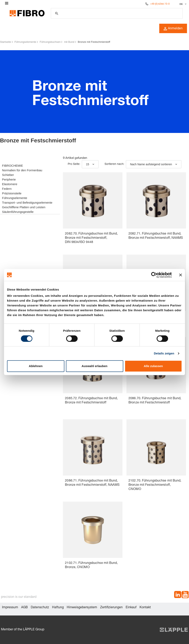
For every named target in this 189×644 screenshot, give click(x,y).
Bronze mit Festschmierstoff (94, 42)
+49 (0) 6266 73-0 (160, 4)
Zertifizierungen (111, 608)
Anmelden (173, 29)
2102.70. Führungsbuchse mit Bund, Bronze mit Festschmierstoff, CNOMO (155, 485)
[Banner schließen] (181, 275)
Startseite (6, 42)
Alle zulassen (153, 366)
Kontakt (145, 608)
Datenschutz (40, 608)
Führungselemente (25, 42)
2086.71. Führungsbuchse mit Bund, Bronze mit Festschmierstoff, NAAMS (92, 483)
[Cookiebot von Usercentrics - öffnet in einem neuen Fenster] (154, 275)
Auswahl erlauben (94, 366)
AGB (24, 608)
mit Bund (69, 42)
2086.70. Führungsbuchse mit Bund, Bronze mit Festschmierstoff (155, 401)
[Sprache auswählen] (182, 4)
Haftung (58, 608)
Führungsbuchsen (50, 42)
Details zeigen (164, 353)
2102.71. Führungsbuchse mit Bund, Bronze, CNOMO (91, 565)
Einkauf (131, 608)
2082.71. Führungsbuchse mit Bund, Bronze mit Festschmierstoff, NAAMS (156, 236)
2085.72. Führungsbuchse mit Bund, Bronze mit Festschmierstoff (91, 401)
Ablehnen (36, 366)
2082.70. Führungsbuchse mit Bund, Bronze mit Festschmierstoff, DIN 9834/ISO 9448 (91, 238)
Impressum (10, 608)
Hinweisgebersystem (82, 608)
